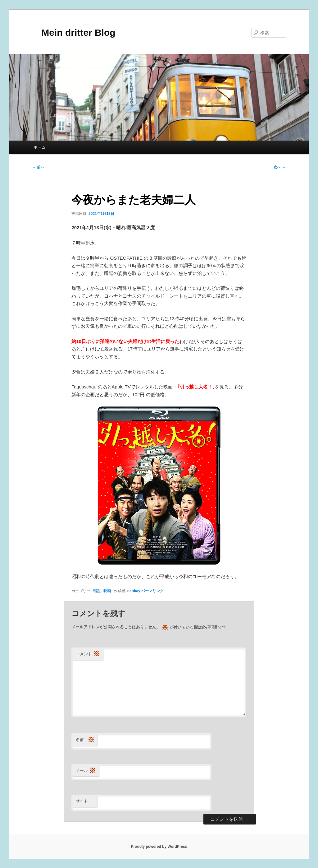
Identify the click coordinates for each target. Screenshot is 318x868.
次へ (280, 167)
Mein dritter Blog (74, 32)
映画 (107, 591)
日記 (96, 591)
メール (86, 771)
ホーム (40, 147)
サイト (82, 801)
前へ (38, 167)
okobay (134, 591)
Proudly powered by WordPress (159, 847)
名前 (85, 740)
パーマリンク (152, 591)
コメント (88, 654)
